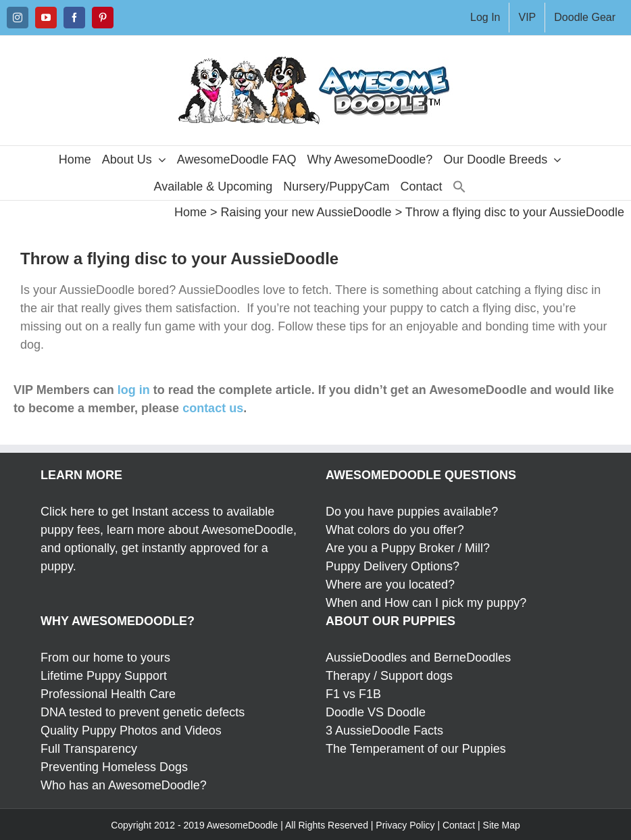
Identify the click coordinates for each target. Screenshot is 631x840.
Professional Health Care (108, 694)
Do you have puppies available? (412, 512)
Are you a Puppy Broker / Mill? (408, 548)
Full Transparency (89, 749)
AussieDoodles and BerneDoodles (418, 658)
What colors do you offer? (395, 530)
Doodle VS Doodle (376, 712)
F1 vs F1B (353, 694)
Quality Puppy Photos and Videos (131, 731)
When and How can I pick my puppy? (426, 603)
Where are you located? (390, 585)
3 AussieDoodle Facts (384, 731)
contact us (213, 408)
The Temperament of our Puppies (416, 749)
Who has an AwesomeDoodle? (124, 785)
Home (191, 212)
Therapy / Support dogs (389, 676)
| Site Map (499, 825)
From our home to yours (105, 658)
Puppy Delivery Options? (393, 566)
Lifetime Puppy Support (104, 676)
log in (134, 390)
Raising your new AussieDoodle (306, 212)
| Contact (456, 825)
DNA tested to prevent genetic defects (143, 712)
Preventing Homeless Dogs (114, 767)
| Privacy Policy (403, 825)
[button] (459, 187)
